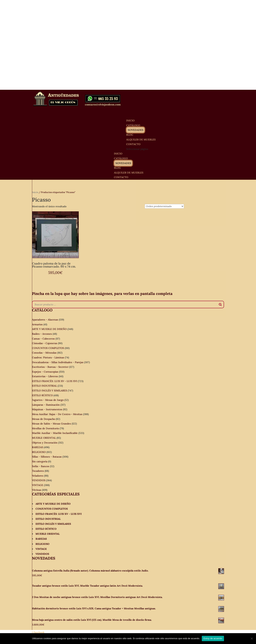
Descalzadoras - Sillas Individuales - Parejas (58, 362)
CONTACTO (121, 177)
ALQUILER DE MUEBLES (141, 140)
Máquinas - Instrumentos (47, 409)
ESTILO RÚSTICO (42, 395)
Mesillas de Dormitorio (46, 428)
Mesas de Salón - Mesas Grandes (51, 424)
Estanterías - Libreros (45, 376)
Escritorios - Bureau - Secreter (50, 367)
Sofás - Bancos (41, 466)
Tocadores (38, 471)
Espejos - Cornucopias (45, 372)
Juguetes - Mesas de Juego (48, 400)
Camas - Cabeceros (43, 339)
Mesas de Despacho (44, 419)
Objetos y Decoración (45, 443)
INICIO (118, 154)
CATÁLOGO (121, 158)
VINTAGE (38, 485)
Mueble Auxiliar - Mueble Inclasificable (55, 433)
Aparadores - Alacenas (45, 320)
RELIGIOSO (39, 452)
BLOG (117, 168)
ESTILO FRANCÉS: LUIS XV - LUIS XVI (55, 381)
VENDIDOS (39, 480)
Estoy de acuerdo (213, 638)
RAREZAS (38, 447)
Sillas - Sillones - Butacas (47, 457)
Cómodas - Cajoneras (45, 343)
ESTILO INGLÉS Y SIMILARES (50, 391)
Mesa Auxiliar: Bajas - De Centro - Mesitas (57, 414)
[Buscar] (220, 304)
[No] (252, 638)
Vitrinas (37, 490)
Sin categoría (40, 461)
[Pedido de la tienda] (164, 206)
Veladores (38, 476)
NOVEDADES (135, 130)
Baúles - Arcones (42, 334)
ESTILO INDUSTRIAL (44, 386)
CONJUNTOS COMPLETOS (48, 348)
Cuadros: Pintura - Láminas (48, 357)
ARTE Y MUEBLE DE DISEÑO (49, 329)
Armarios (37, 324)
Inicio (35, 192)
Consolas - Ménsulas (44, 353)
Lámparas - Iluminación (46, 405)
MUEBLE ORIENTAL (44, 438)
